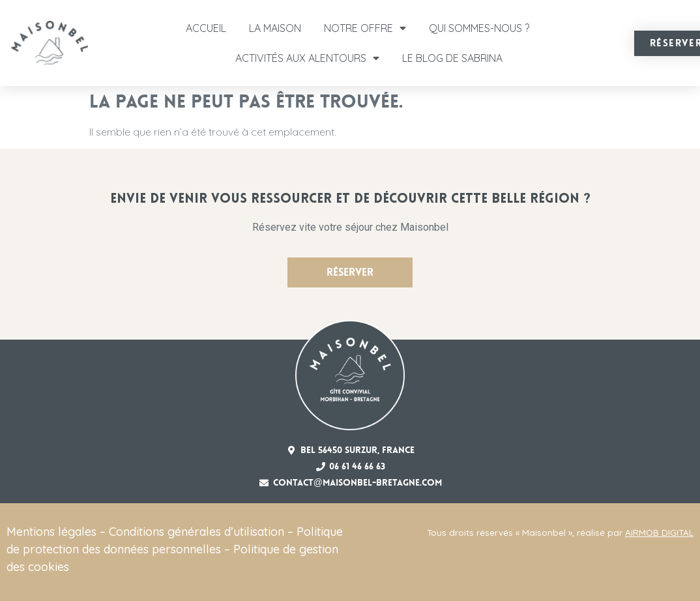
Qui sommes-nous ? (479, 28)
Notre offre (365, 28)
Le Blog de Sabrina (452, 58)
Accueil (206, 28)
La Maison (275, 28)
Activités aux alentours (307, 58)
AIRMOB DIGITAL (659, 533)
